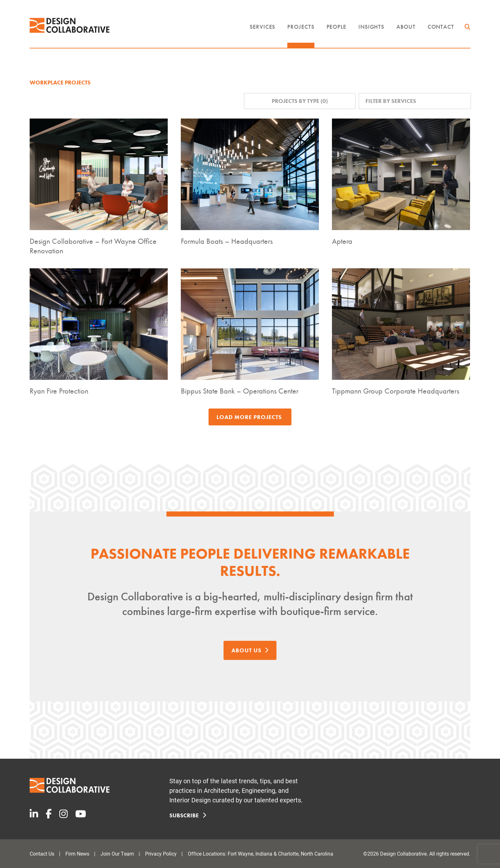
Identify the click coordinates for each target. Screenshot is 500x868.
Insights (371, 27)
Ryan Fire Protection (59, 391)
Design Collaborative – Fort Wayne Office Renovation (93, 246)
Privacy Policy (161, 854)
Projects (301, 27)
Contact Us (42, 854)
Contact (441, 27)
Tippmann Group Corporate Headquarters (396, 391)
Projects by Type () (300, 101)
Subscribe (186, 815)
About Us (250, 650)
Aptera (342, 241)
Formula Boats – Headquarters (227, 241)
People (336, 27)
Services (262, 27)
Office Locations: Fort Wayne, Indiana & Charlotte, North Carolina (261, 854)
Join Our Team (117, 854)
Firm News (77, 854)
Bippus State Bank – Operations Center (240, 391)
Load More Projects (249, 417)
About (406, 27)
